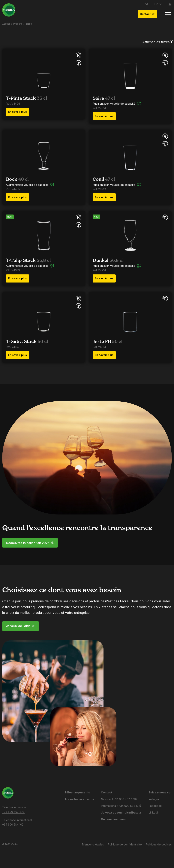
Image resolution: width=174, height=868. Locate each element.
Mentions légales (93, 844)
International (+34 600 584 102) (121, 806)
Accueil (6, 24)
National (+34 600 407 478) (119, 799)
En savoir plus (18, 112)
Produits (18, 24)
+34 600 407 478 (13, 812)
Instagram (155, 799)
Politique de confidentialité (125, 844)
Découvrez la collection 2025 (30, 543)
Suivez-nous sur (160, 792)
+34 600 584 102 (13, 825)
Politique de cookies (159, 844)
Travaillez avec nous (79, 799)
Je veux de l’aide (21, 626)
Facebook (155, 806)
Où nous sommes (113, 819)
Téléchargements (77, 792)
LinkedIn (154, 812)
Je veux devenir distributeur (121, 812)
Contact (148, 14)
